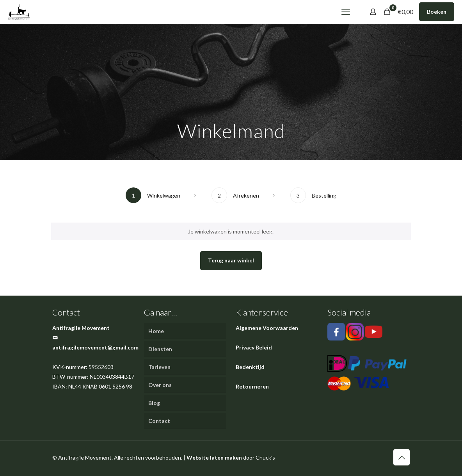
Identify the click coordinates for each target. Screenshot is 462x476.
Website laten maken (214, 457)
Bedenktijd (250, 367)
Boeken (437, 12)
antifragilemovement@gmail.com (95, 347)
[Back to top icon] (402, 457)
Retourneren (252, 386)
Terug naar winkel (231, 260)
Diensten (160, 349)
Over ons (160, 385)
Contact (159, 421)
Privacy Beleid (254, 347)
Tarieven (159, 367)
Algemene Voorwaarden (267, 328)
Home (156, 331)
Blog (154, 403)
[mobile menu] (346, 12)
